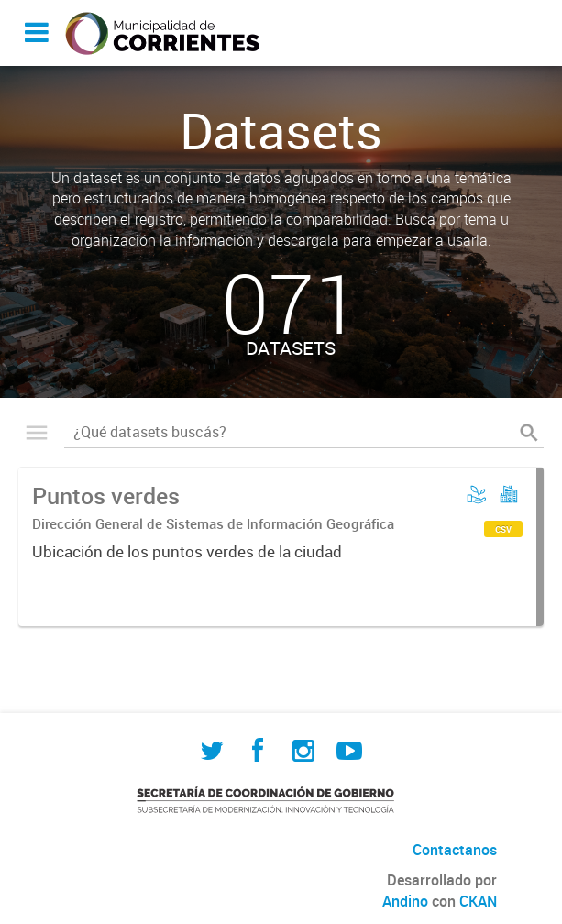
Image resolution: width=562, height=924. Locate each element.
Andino (405, 901)
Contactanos (455, 850)
